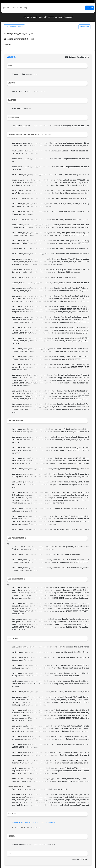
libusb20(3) (17, 822)
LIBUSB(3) (11, 57)
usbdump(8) (51, 822)
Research (84, 27)
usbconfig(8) (39, 822)
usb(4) (28, 822)
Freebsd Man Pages (14, 27)
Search (90, 8)
